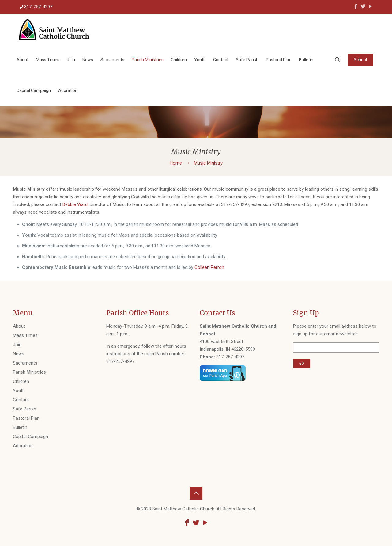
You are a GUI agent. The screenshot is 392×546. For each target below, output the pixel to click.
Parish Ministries (29, 372)
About (19, 326)
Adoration (23, 446)
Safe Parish (24, 409)
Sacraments (25, 363)
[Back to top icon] (196, 493)
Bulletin (20, 427)
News (19, 354)
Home (176, 163)
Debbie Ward (75, 204)
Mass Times (25, 335)
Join (17, 345)
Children (21, 381)
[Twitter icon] (363, 6)
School (360, 60)
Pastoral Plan (26, 418)
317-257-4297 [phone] (38, 7)
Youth (19, 391)
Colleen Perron (209, 267)
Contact (21, 400)
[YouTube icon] (370, 6)
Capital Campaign (30, 437)
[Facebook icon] (356, 6)
